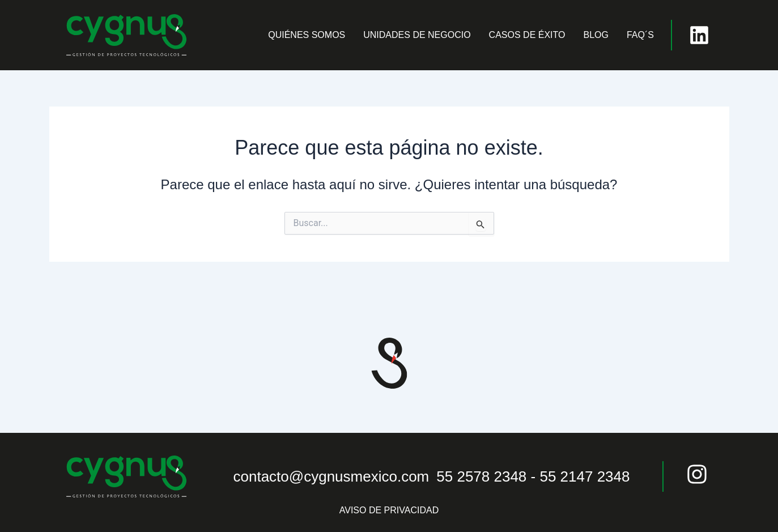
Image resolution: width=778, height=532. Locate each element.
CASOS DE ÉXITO (527, 35)
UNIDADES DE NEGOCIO (417, 35)
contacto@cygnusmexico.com (331, 476)
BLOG (596, 35)
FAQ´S (640, 35)
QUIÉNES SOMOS (307, 35)
